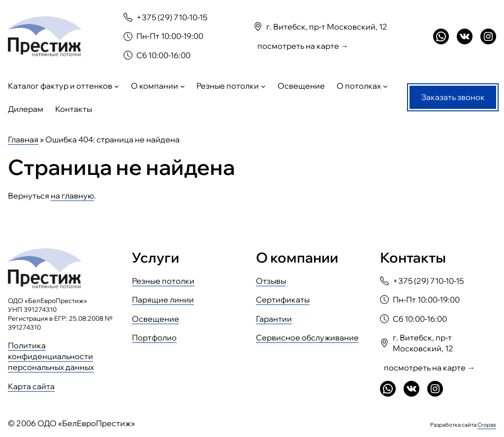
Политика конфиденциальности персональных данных (51, 356)
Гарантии (274, 319)
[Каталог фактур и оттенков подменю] (117, 86)
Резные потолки (163, 281)
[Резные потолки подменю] (263, 86)
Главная (23, 139)
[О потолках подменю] (385, 86)
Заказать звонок (453, 97)
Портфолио (154, 337)
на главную (72, 196)
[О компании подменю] (183, 86)
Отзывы (271, 281)
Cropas (487, 425)
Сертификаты (283, 300)
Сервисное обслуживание (307, 337)
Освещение (156, 319)
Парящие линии (163, 300)
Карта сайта (31, 386)
